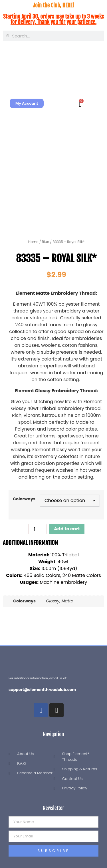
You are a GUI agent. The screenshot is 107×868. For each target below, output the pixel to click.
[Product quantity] (37, 529)
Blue (46, 242)
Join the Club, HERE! (53, 5)
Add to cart (67, 529)
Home (33, 242)
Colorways (24, 499)
